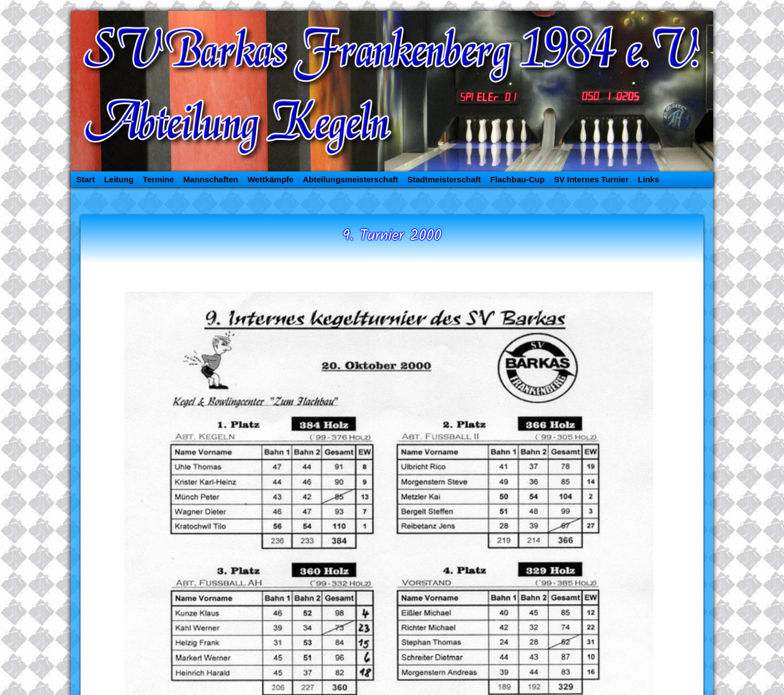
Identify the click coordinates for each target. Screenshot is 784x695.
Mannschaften (211, 179)
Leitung (119, 179)
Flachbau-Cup (517, 179)
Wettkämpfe (270, 179)
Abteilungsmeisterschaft (350, 179)
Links (649, 179)
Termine (158, 179)
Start (85, 179)
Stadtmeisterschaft (444, 179)
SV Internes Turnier (591, 179)
